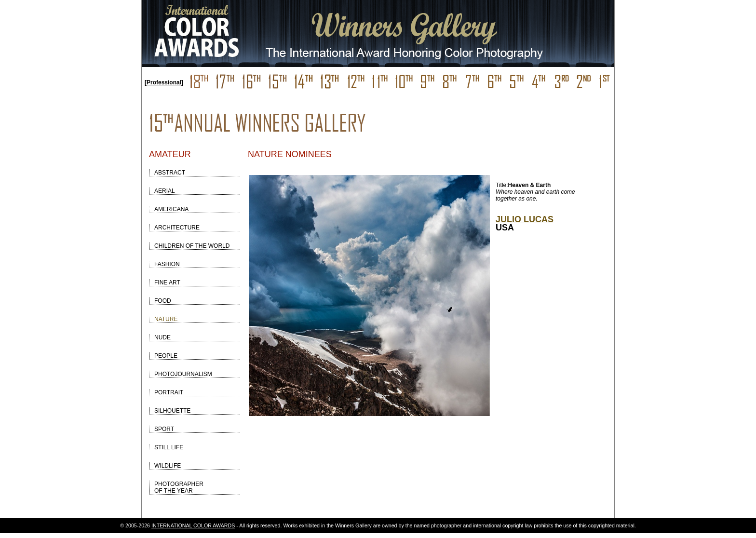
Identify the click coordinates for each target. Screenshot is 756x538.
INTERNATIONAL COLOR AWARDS (193, 525)
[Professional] (164, 82)
